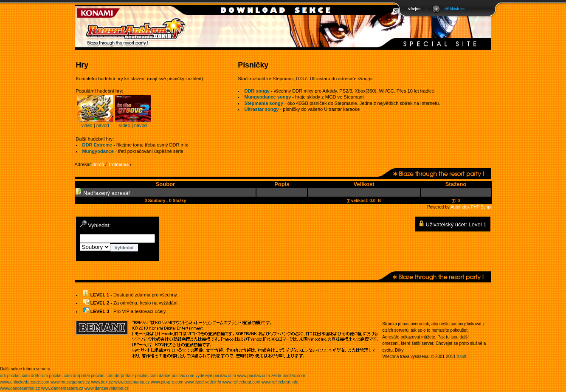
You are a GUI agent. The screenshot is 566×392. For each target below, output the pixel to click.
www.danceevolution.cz (107, 388)
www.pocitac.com (254, 376)
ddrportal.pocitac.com (93, 376)
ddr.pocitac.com (15, 376)
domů (98, 164)
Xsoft (462, 357)
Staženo (456, 184)
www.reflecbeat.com (241, 382)
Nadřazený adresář (103, 193)
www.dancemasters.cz (62, 388)
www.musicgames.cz (70, 382)
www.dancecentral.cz (20, 388)
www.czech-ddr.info (203, 382)
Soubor (166, 184)
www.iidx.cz (102, 382)
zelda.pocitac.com (288, 376)
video (87, 125)
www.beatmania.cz (132, 382)
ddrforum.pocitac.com (51, 376)
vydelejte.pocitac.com (216, 376)
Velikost (364, 184)
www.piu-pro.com (167, 382)
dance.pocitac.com (176, 376)
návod (103, 125)
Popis (282, 184)
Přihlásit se (455, 9)
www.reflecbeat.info (280, 382)
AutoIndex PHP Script (471, 207)
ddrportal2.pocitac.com (136, 376)
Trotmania (118, 164)
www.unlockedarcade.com (25, 382)
